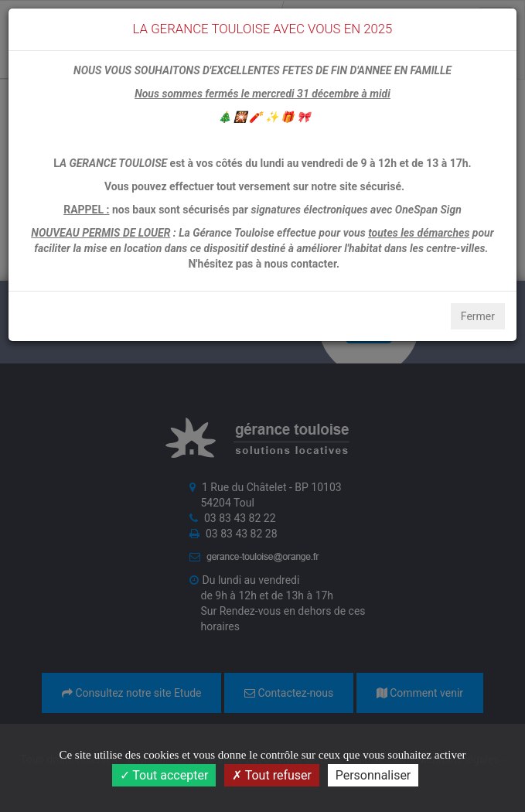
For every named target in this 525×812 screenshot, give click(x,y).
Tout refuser (272, 775)
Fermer (478, 316)
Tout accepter (164, 775)
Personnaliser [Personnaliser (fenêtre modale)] (373, 775)
